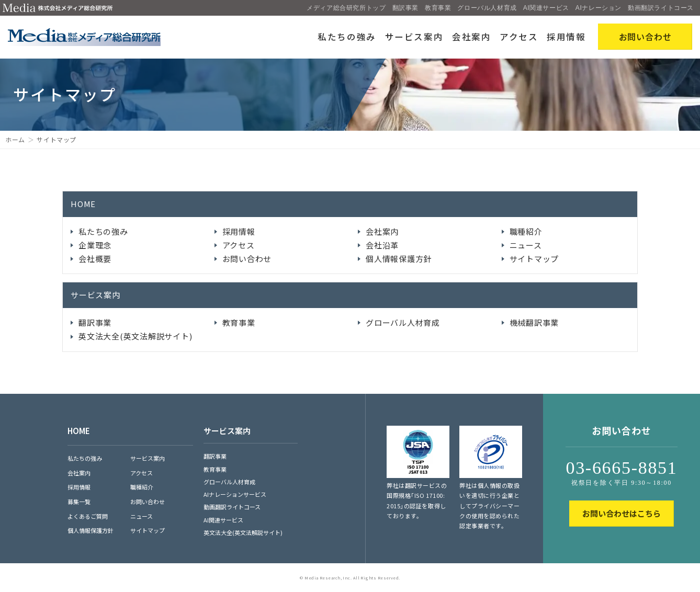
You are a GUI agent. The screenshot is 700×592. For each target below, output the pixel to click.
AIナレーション (599, 8)
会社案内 (472, 37)
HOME (83, 204)
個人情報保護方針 (399, 259)
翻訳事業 (405, 8)
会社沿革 (382, 245)
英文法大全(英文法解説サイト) (135, 336)
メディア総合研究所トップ (346, 8)
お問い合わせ (247, 259)
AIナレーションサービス (235, 494)
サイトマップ (534, 259)
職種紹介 (526, 231)
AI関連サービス (546, 8)
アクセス (519, 37)
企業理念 (95, 245)
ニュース (526, 245)
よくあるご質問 (88, 516)
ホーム (15, 139)
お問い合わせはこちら (622, 513)
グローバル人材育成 (487, 8)
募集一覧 (79, 502)
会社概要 (95, 259)
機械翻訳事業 (534, 322)
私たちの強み (347, 37)
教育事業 (438, 8)
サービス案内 (414, 37)
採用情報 (566, 37)
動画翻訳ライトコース (661, 8)
